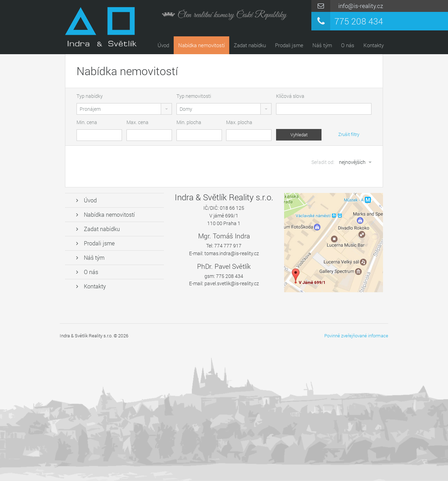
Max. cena (138, 122)
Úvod (163, 45)
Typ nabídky (90, 96)
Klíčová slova (290, 96)
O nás (348, 45)
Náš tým (322, 45)
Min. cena (87, 122)
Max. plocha (239, 122)
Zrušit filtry (349, 134)
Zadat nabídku (250, 45)
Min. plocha (189, 122)
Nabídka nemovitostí (201, 45)
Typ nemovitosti (194, 96)
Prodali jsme (289, 45)
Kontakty (374, 45)
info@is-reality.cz (361, 6)
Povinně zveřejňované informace (356, 336)
